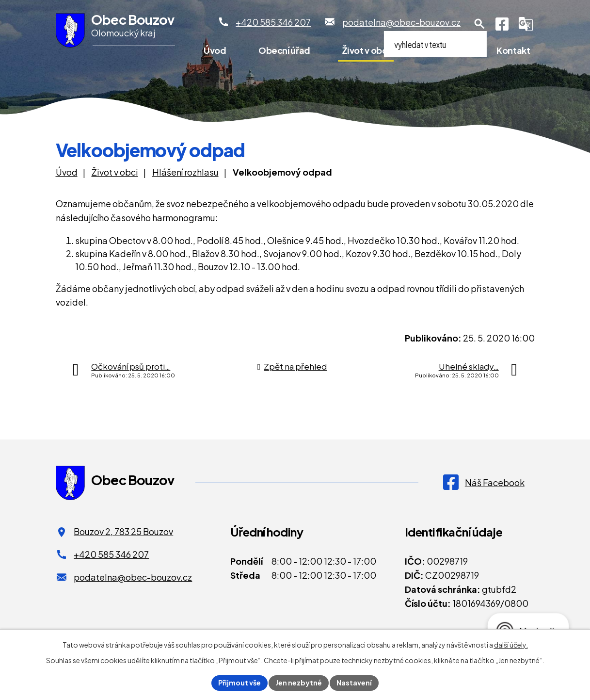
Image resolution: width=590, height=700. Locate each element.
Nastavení (354, 683)
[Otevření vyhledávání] (479, 24)
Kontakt (513, 50)
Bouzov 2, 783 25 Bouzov (123, 531)
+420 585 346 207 (111, 554)
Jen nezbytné (299, 683)
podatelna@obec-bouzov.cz (133, 577)
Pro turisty (443, 50)
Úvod (215, 50)
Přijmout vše (239, 683)
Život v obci (366, 50)
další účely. (511, 645)
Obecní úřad (284, 50)
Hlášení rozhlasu (185, 172)
